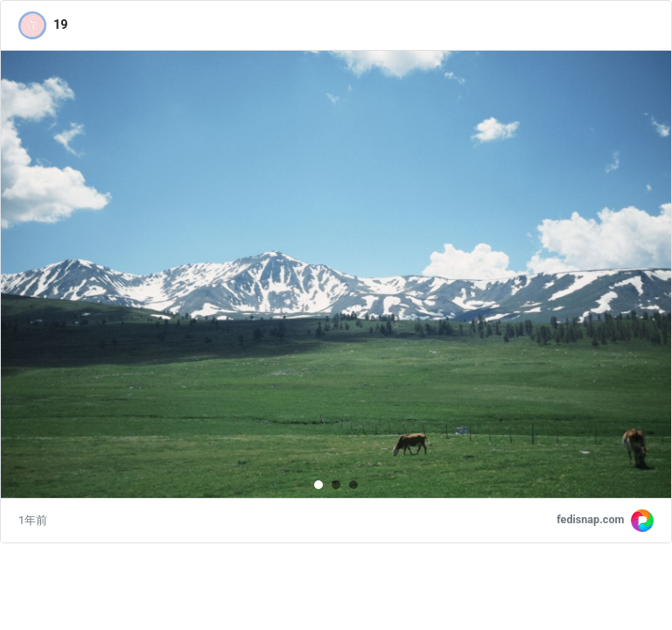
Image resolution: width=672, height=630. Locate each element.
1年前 (33, 520)
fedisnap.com (590, 519)
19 (61, 25)
